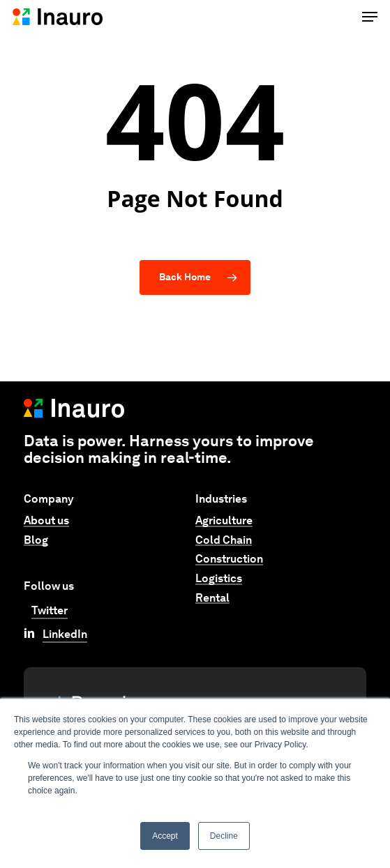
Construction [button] (229, 559)
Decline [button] (224, 836)
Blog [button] (36, 540)
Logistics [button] (219, 579)
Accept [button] (165, 836)
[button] (370, 17)
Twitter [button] (50, 610)
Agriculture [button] (224, 521)
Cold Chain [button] (224, 540)
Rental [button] (212, 598)
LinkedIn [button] (65, 634)
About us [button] (46, 521)
